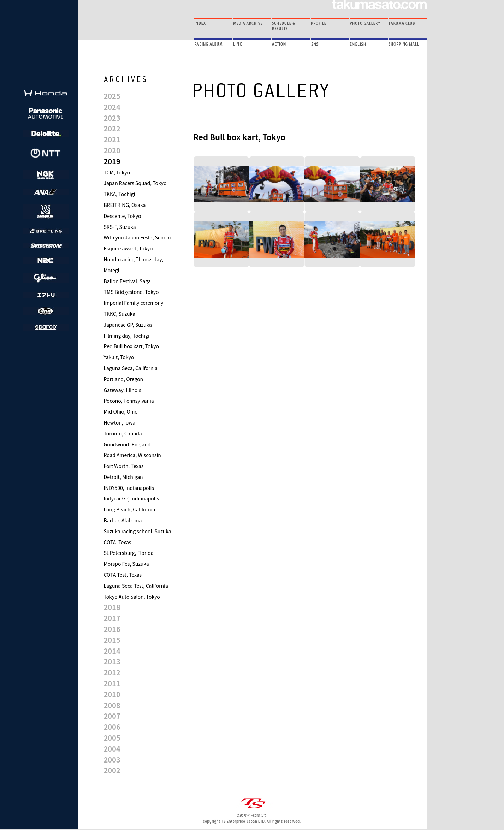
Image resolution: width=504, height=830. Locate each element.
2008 (112, 705)
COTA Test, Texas (123, 575)
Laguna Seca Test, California (136, 586)
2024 (112, 107)
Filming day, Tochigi (127, 336)
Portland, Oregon (124, 379)
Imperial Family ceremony (134, 303)
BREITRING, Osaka (125, 205)
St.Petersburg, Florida (129, 553)
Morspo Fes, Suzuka (126, 564)
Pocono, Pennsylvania (129, 401)
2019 (112, 161)
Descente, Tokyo (123, 216)
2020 (112, 150)
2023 (112, 118)
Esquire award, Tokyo (128, 248)
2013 (112, 661)
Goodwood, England (127, 444)
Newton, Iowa (120, 422)
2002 (112, 770)
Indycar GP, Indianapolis (132, 498)
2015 (112, 640)
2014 (112, 651)
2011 (112, 683)
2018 (112, 607)
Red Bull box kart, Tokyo (131, 346)
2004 (112, 749)
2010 (112, 694)
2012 (112, 672)
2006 (112, 727)
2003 (112, 760)
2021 (112, 139)
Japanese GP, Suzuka (128, 325)
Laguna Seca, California (131, 368)
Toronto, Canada (123, 433)
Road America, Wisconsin (132, 455)
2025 (112, 96)
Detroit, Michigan (123, 477)
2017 (112, 618)
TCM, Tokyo (117, 172)
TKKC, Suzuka (120, 314)
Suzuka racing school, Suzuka (138, 531)
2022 (112, 128)
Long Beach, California (130, 509)
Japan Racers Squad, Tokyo (135, 183)
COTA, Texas (118, 542)
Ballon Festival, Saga (127, 281)
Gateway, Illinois (123, 390)
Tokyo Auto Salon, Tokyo (132, 597)
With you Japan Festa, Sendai (137, 237)
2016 (112, 629)
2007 (112, 716)
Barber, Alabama (123, 520)
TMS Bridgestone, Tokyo (131, 292)
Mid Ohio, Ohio (121, 411)
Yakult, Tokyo (119, 357)
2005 (112, 738)
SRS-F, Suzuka (120, 227)
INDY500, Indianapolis (129, 488)
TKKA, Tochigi (120, 194)
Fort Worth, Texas (124, 466)
